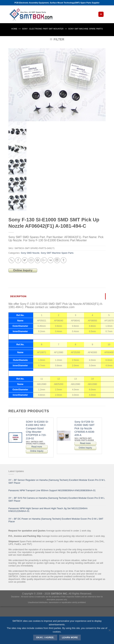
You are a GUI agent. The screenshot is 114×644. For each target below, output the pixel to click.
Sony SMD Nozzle (30, 253)
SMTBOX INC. (59, 594)
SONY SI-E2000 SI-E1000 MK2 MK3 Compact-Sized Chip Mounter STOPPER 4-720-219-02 (37, 430)
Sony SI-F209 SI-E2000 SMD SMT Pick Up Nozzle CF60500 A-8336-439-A (85, 428)
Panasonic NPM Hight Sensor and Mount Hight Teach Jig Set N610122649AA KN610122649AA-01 (48, 510)
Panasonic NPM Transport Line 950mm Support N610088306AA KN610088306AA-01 (52, 490)
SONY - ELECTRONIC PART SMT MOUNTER (43, 29)
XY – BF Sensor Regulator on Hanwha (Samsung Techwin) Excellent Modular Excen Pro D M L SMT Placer (57, 481)
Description (18, 296)
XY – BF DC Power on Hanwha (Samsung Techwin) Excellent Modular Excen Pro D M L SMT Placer (56, 520)
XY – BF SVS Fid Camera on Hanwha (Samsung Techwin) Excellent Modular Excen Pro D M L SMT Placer (57, 499)
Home (14, 29)
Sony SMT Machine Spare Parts (85, 29)
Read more (37, 447)
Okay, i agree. (45, 638)
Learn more (70, 638)
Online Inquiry (23, 270)
